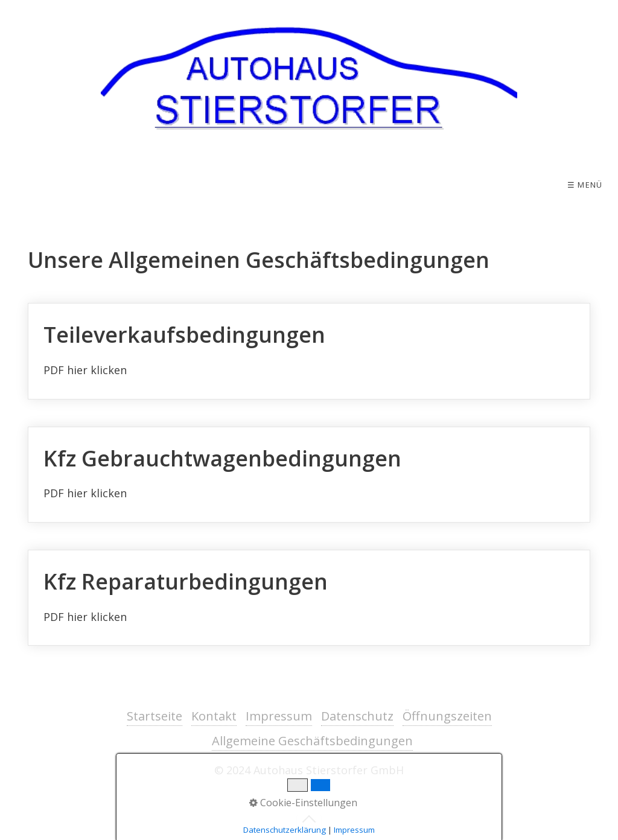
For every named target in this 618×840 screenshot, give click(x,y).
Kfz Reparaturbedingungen (309, 598)
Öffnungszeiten (447, 716)
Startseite (154, 716)
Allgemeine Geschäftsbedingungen (312, 741)
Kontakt (214, 716)
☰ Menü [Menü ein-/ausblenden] (585, 185)
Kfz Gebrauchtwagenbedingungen (309, 475)
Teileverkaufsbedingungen (309, 351)
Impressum (279, 716)
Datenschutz (357, 716)
